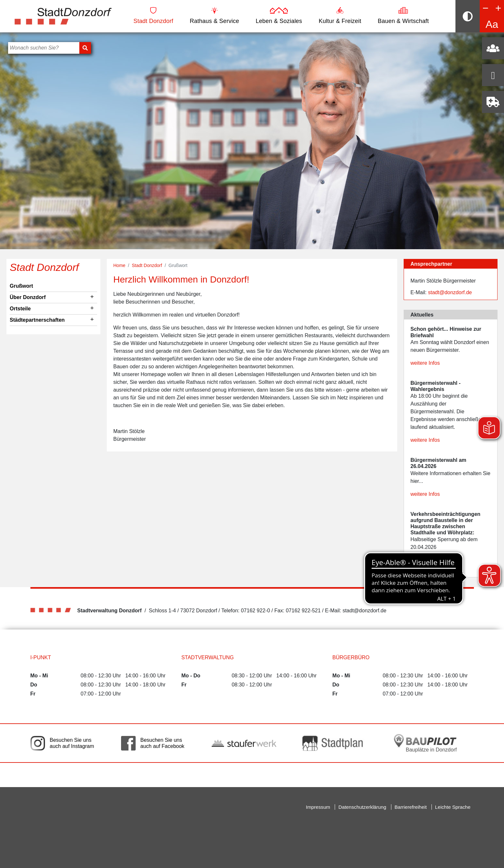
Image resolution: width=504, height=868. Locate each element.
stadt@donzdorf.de (450, 292)
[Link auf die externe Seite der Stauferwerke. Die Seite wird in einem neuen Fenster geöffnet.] (244, 743)
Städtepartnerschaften (37, 320)
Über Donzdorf (28, 297)
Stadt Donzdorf (153, 16)
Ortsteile (20, 309)
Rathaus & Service (214, 16)
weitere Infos (425, 363)
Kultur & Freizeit (340, 16)
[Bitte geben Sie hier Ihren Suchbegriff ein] (44, 48)
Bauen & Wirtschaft (403, 16)
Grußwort (21, 286)
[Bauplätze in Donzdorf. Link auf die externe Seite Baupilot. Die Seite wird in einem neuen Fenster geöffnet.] (425, 743)
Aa (492, 24)
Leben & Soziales (279, 16)
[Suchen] (85, 48)
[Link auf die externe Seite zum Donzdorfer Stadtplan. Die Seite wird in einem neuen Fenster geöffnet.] (335, 743)
